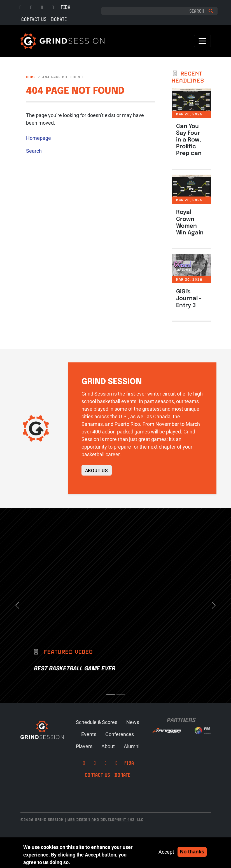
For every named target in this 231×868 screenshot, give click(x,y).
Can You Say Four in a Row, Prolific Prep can (189, 139)
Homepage (39, 138)
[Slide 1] (111, 695)
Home (31, 77)
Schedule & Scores (97, 722)
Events (89, 734)
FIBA (66, 7)
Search (34, 151)
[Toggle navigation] (202, 41)
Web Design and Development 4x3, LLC (105, 820)
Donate (59, 19)
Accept (166, 852)
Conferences (120, 734)
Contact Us (34, 19)
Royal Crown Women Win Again (190, 222)
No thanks (192, 852)
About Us (97, 470)
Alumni (132, 746)
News (133, 722)
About (108, 746)
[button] (17, 605)
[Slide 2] (121, 695)
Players (84, 746)
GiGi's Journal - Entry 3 (189, 298)
